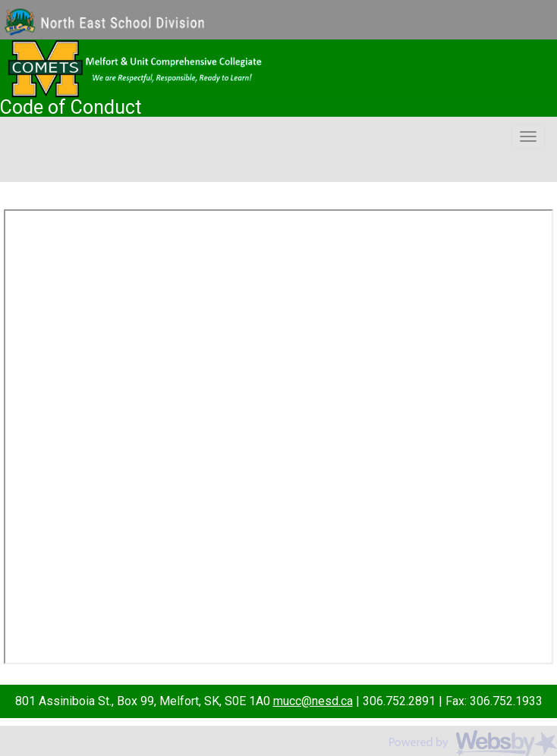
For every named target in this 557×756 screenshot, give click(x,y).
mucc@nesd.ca (313, 701)
